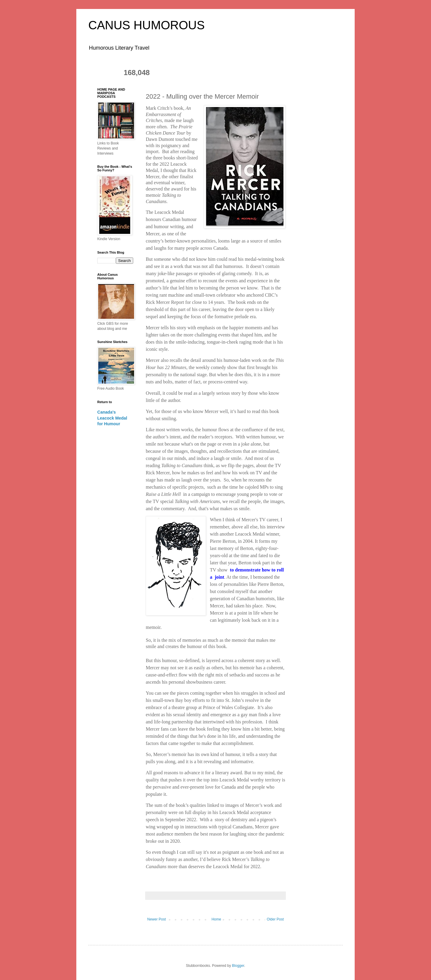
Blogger (238, 966)
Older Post (275, 919)
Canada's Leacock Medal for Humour (112, 418)
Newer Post (157, 919)
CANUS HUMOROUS (147, 25)
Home (216, 919)
